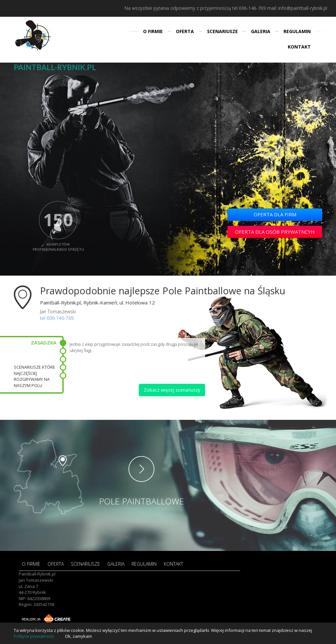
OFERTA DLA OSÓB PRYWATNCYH (275, 232)
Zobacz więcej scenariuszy (172, 390)
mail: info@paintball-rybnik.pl (297, 8)
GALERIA (261, 31)
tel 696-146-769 (249, 8)
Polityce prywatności (34, 636)
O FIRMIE (153, 31)
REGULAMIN (297, 31)
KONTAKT (299, 47)
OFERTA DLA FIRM (275, 214)
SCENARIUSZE (222, 31)
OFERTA (185, 31)
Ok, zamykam (78, 636)
